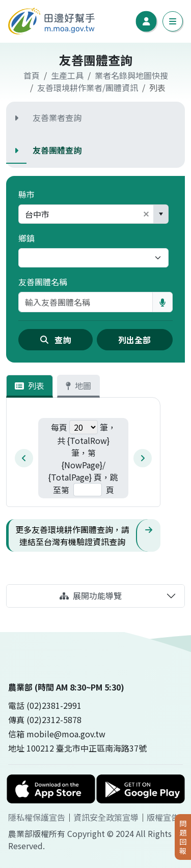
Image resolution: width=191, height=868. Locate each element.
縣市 (26, 194)
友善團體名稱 (43, 282)
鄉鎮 (26, 238)
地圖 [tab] (78, 385)
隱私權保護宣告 (37, 817)
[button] (146, 214)
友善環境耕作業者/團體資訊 (88, 87)
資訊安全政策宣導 (106, 817)
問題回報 (183, 837)
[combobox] (79, 214)
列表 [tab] (30, 385)
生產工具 (67, 75)
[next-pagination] (143, 458)
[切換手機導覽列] (173, 21)
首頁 (32, 75)
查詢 (56, 340)
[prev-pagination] (24, 458)
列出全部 (134, 340)
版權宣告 (163, 817)
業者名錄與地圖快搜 (131, 75)
